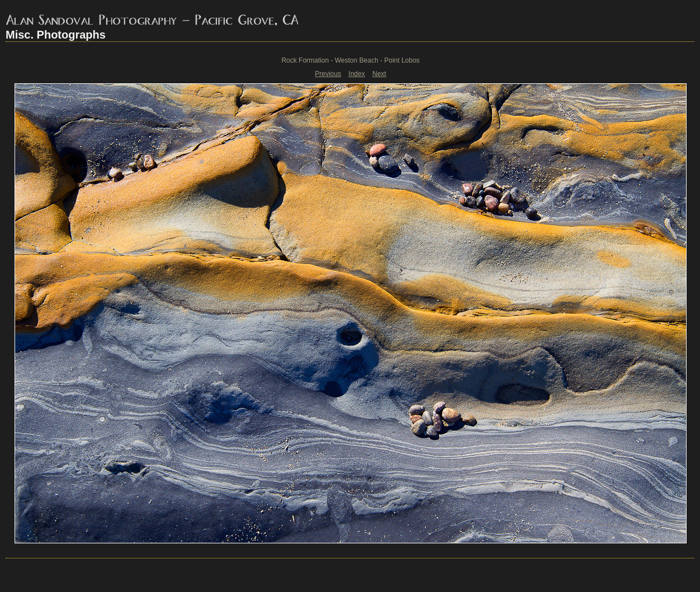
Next (379, 74)
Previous (328, 74)
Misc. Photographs (56, 35)
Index (356, 74)
